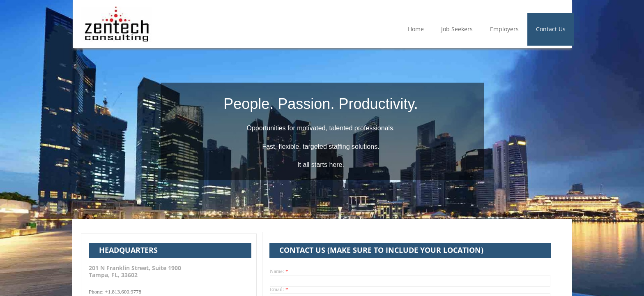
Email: (279, 289)
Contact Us (551, 29)
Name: (279, 271)
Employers (504, 29)
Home (416, 29)
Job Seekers (457, 29)
